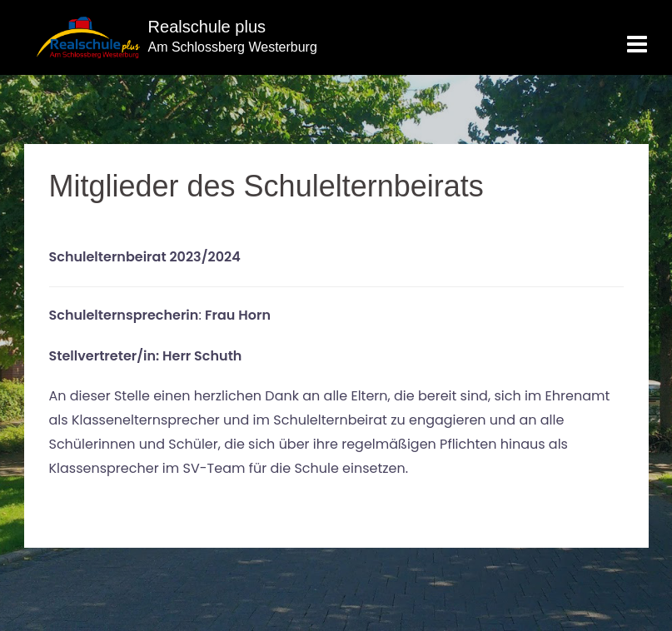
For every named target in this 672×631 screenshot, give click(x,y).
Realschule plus (204, 26)
